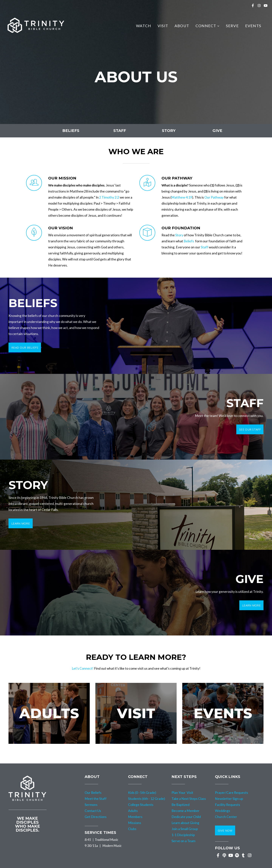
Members (135, 817)
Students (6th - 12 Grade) (147, 799)
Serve (232, 26)
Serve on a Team (183, 841)
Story (179, 235)
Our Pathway (214, 197)
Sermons (91, 805)
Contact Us (93, 811)
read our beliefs (25, 347)
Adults (133, 811)
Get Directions (96, 817)
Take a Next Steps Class (189, 799)
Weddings (223, 811)
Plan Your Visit (182, 793)
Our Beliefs (93, 793)
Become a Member (185, 811)
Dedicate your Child (186, 817)
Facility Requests (228, 805)
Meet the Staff (96, 799)
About (182, 26)
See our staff (250, 429)
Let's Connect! (83, 668)
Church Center (226, 817)
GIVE (217, 131)
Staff (204, 247)
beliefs (71, 131)
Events (253, 26)
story (169, 131)
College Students (141, 805)
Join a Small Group (185, 829)
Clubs (132, 829)
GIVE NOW (225, 830)
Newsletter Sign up (229, 799)
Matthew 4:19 (182, 197)
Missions (135, 823)
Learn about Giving (185, 823)
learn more (21, 523)
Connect (207, 26)
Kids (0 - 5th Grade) (142, 793)
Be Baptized (180, 805)
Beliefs (189, 241)
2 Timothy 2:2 (109, 197)
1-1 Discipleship (183, 835)
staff (120, 131)
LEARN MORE (251, 605)
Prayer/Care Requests (231, 793)
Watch (144, 26)
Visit (163, 26)
